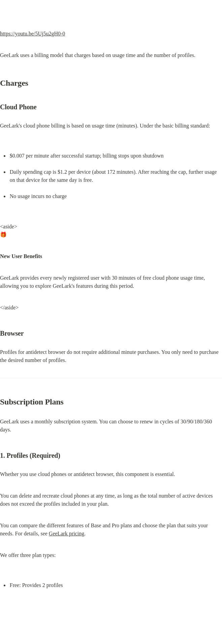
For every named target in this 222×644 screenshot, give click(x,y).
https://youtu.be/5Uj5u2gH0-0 (33, 34)
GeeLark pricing (67, 534)
